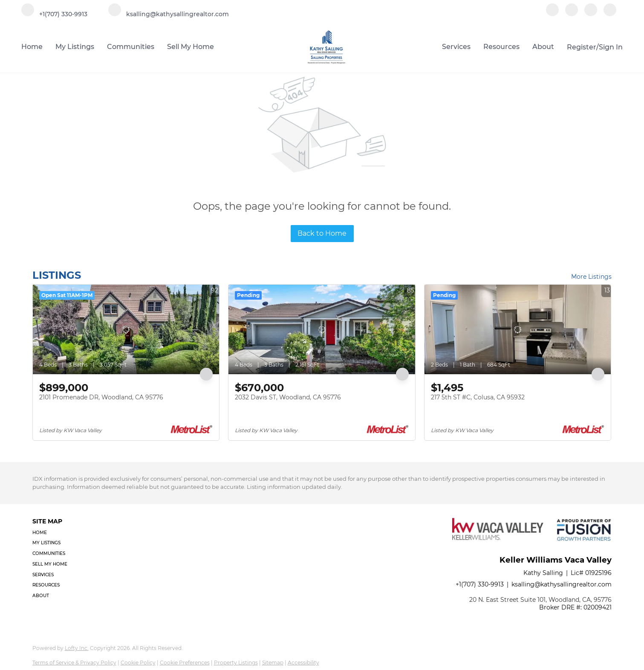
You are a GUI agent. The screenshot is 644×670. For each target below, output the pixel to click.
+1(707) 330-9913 (480, 584)
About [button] (543, 47)
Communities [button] (131, 47)
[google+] (610, 14)
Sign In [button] (611, 47)
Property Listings (236, 663)
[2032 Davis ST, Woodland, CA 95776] (322, 329)
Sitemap (273, 663)
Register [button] (582, 47)
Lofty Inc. (77, 648)
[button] (52, 533)
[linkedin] (572, 14)
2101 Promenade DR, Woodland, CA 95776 (101, 397)
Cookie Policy (138, 663)
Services (456, 47)
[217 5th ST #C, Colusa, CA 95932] (518, 329)
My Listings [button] (75, 47)
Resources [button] (501, 47)
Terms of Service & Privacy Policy (74, 663)
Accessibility (303, 663)
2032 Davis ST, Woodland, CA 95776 (288, 397)
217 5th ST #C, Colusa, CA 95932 (478, 397)
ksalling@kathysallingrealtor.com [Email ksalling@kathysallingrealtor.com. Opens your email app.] (562, 584)
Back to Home (322, 233)
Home (32, 47)
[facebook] (552, 14)
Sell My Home (191, 47)
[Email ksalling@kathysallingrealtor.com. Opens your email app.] (169, 14)
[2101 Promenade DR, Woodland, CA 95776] (126, 329)
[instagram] (591, 14)
